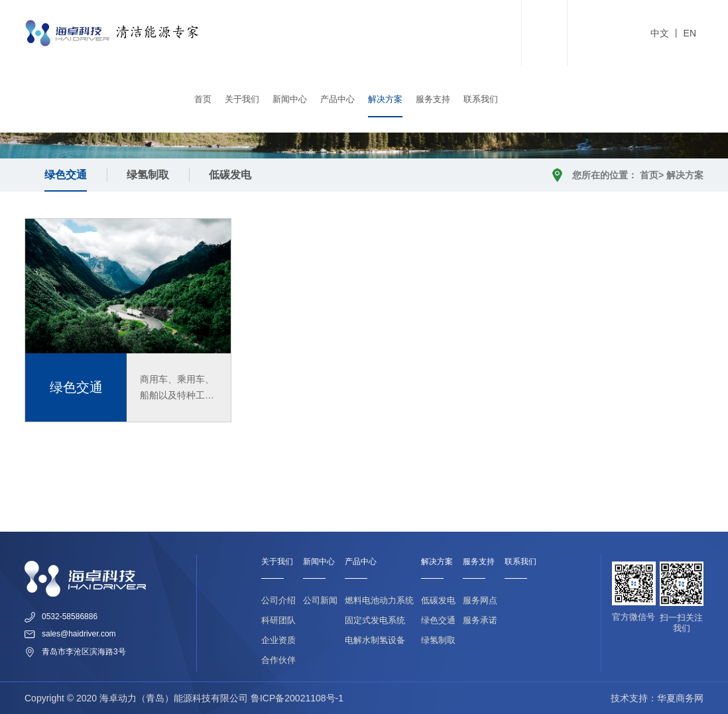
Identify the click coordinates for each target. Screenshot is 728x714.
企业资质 (278, 640)
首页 (203, 99)
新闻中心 (290, 99)
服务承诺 (480, 620)
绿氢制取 (148, 175)
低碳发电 (230, 175)
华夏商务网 (680, 698)
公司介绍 (278, 600)
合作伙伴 (278, 660)
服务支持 (433, 99)
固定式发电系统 (375, 620)
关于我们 (242, 99)
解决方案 (385, 99)
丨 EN (683, 33)
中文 (660, 33)
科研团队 (278, 620)
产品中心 (337, 99)
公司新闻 (320, 600)
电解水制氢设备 (375, 640)
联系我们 (481, 99)
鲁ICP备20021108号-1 (297, 698)
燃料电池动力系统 (379, 600)
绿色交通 (66, 175)
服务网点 (480, 600)
